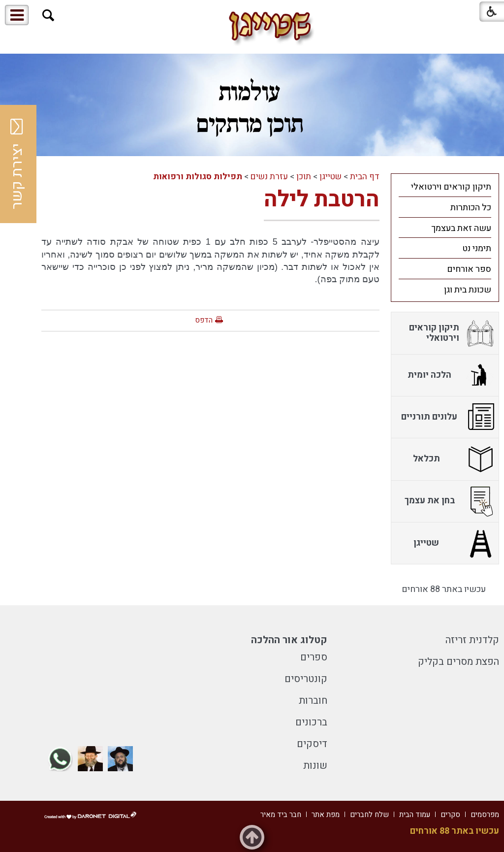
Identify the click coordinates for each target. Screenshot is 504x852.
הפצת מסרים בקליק (458, 662)
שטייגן (331, 177)
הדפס (204, 320)
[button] (48, 16)
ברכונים (311, 722)
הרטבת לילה (322, 199)
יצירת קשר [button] (17, 164)
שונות (315, 766)
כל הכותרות (471, 208)
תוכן (304, 177)
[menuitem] (445, 187)
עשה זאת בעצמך (461, 228)
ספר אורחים (469, 269)
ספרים (314, 657)
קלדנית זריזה (472, 640)
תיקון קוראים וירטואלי (451, 187)
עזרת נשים (269, 177)
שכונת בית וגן (468, 290)
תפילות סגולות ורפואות (198, 177)
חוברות (313, 701)
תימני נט (477, 248)
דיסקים (312, 744)
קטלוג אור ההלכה (289, 640)
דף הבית (365, 177)
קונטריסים (306, 679)
